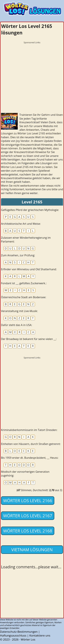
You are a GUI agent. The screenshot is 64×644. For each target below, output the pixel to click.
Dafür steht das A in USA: (17, 325)
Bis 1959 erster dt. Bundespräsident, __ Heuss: (30, 458)
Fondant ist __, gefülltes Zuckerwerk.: (24, 283)
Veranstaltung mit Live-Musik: (19, 311)
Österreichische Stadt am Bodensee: (24, 297)
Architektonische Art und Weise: (21, 224)
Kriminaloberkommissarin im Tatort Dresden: (29, 430)
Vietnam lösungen (32, 550)
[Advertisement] (32, 77)
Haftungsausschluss (13, 635)
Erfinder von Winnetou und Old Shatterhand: (29, 269)
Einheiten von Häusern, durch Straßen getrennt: (31, 444)
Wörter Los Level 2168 (28, 531)
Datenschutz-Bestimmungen (19, 632)
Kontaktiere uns (40, 635)
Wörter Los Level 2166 (28, 500)
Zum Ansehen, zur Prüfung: (18, 255)
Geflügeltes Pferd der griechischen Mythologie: (30, 210)
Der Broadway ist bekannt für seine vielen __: (29, 339)
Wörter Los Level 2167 (28, 516)
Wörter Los (28, 639)
